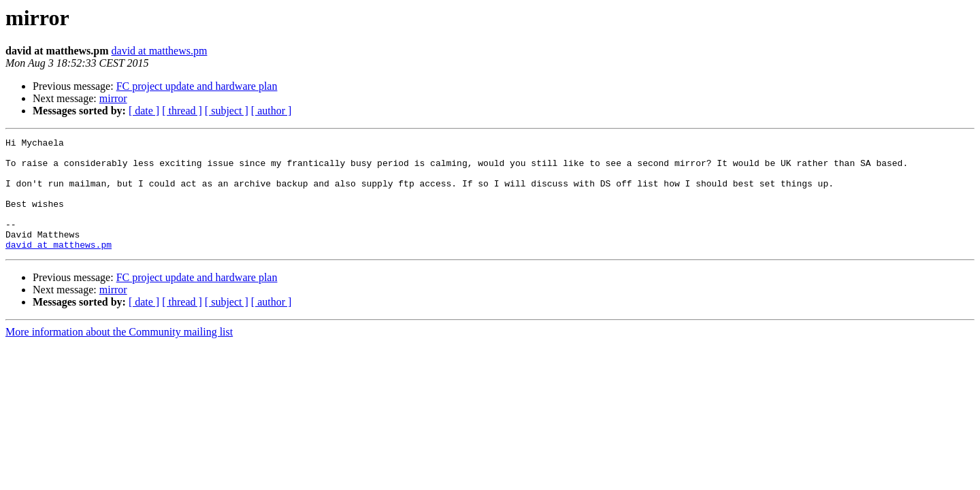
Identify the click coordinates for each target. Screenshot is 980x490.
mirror (113, 98)
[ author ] (272, 111)
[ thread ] (182, 111)
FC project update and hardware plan (197, 86)
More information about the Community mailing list (119, 354)
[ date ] (144, 111)
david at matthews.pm (160, 51)
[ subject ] (227, 111)
